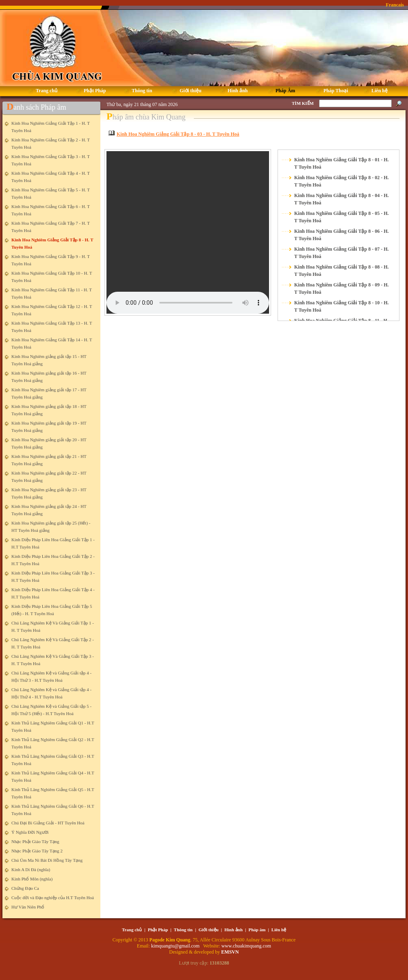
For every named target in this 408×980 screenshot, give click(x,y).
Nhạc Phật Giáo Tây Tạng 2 (37, 851)
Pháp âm (257, 930)
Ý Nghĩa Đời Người (30, 832)
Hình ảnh (233, 930)
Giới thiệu (208, 930)
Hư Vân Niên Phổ (28, 907)
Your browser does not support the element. (188, 232)
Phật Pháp (158, 930)
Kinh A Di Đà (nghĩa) (31, 869)
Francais (395, 5)
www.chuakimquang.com (246, 946)
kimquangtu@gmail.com (176, 946)
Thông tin (183, 930)
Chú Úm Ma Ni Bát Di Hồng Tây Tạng (47, 860)
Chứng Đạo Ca (25, 888)
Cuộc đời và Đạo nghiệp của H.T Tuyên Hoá (53, 898)
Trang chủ (132, 930)
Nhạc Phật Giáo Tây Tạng (35, 841)
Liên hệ (279, 930)
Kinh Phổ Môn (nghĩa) (32, 879)
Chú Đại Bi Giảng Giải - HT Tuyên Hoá (48, 823)
